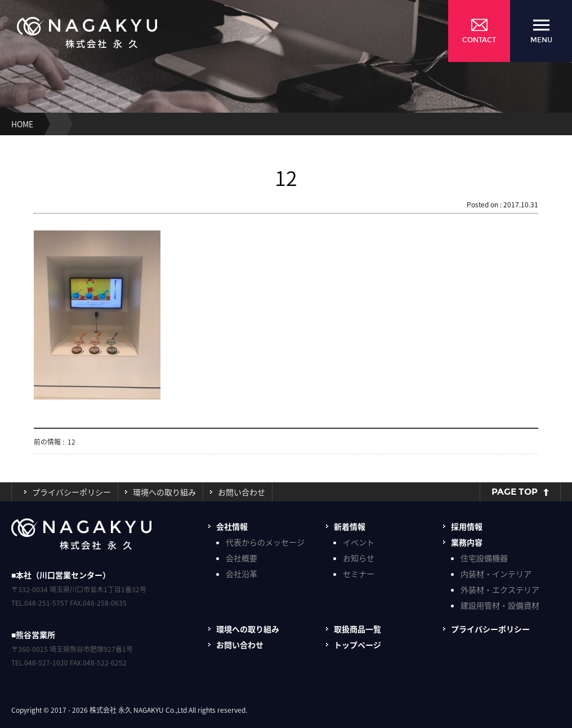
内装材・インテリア (496, 574)
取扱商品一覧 (357, 629)
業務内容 (467, 542)
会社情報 (232, 526)
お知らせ (359, 558)
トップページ (357, 645)
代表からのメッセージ (265, 542)
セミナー (359, 574)
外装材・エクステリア (500, 589)
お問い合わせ (242, 492)
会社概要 (242, 558)
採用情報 (467, 526)
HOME (22, 124)
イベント (359, 542)
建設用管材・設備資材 (500, 605)
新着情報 (350, 526)
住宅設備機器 (484, 558)
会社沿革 (242, 574)
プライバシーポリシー (71, 492)
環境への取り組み (164, 492)
